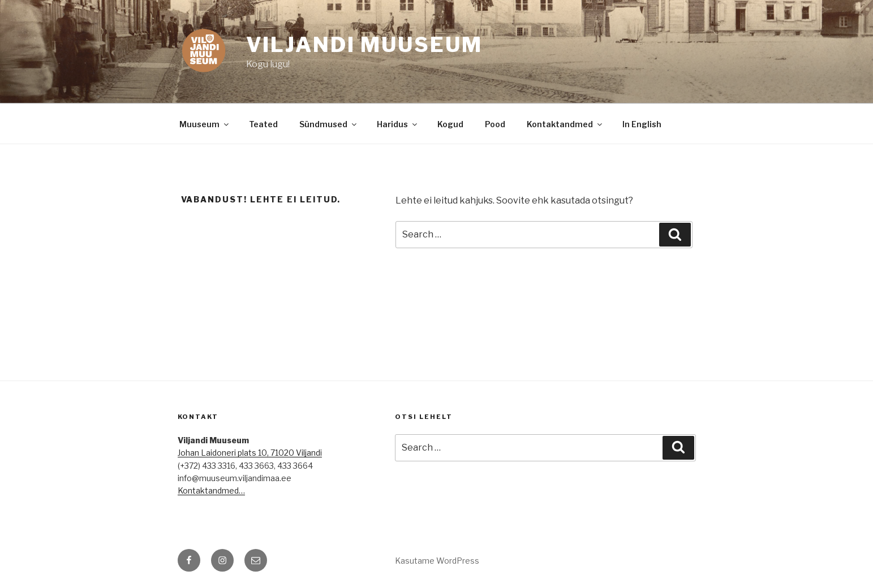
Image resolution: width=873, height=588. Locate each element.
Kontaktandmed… (211, 490)
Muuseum (205, 124)
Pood (495, 124)
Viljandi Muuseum (364, 45)
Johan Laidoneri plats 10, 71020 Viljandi (250, 453)
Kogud (450, 124)
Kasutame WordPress (437, 561)
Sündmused (329, 124)
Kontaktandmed (565, 124)
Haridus (398, 124)
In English (642, 124)
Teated (263, 124)
